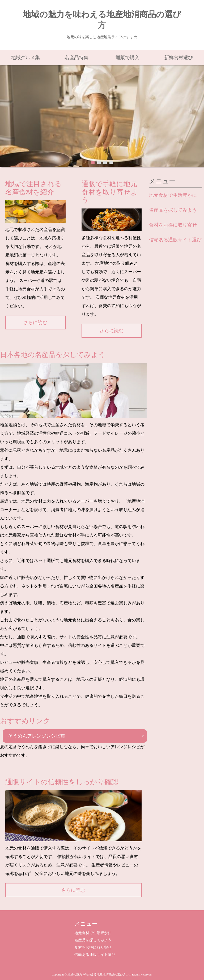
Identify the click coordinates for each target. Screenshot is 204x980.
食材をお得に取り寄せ (173, 225)
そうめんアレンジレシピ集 (37, 736)
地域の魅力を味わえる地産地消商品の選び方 (102, 20)
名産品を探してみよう (173, 210)
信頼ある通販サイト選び (175, 240)
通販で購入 (127, 58)
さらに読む (35, 323)
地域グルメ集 (25, 58)
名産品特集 (76, 58)
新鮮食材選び (178, 58)
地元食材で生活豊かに (173, 195)
